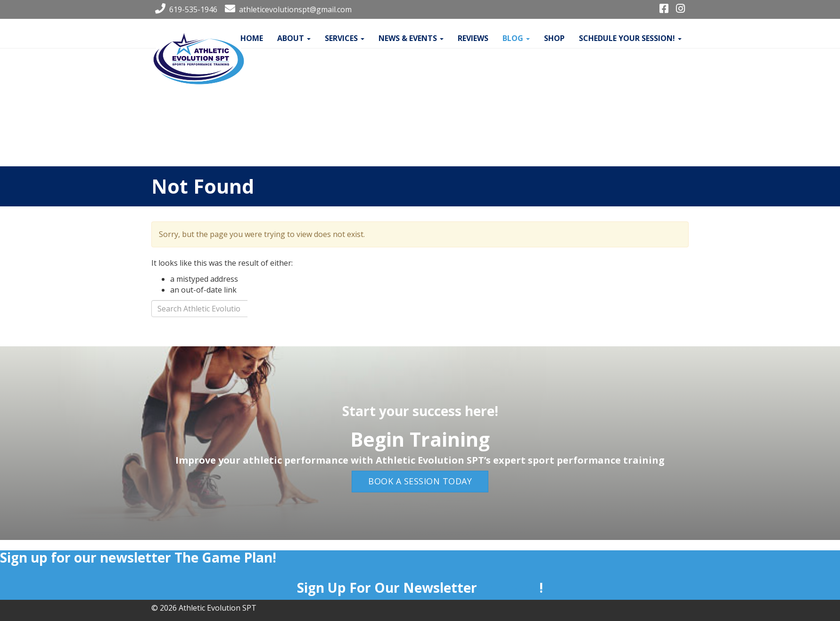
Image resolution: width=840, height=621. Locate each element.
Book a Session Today (420, 481)
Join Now (510, 588)
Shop (554, 38)
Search (281, 311)
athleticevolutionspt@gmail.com (286, 9)
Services (345, 38)
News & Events (411, 38)
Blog (516, 38)
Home (252, 38)
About (294, 38)
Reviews (473, 38)
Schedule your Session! (630, 38)
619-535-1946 (184, 9)
